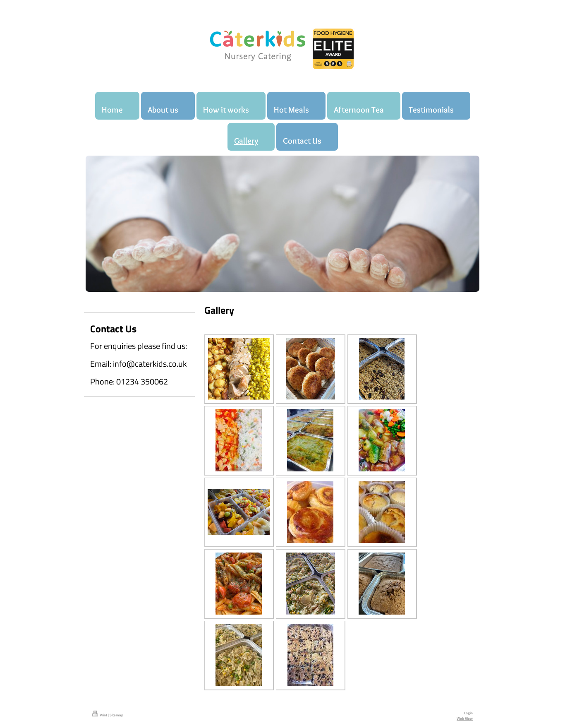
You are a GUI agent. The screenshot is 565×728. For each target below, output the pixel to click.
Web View (465, 718)
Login (468, 713)
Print (100, 715)
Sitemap (116, 715)
